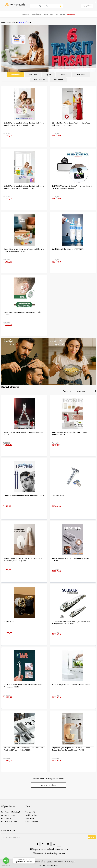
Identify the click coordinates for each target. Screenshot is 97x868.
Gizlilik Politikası (32, 815)
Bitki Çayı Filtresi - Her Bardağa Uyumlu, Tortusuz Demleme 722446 (70, 433)
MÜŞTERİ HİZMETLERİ (9, 822)
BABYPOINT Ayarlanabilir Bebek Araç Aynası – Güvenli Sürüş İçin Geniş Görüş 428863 (72, 187)
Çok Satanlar (39, 80)
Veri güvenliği (31, 812)
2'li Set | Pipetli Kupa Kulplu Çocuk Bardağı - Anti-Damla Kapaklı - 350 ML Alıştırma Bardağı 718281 (24, 187)
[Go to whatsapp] (6, 861)
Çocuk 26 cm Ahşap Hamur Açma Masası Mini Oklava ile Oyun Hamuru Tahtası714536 (24, 250)
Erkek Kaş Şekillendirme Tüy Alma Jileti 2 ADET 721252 (24, 495)
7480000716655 (58, 495)
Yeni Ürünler (58, 80)
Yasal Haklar (30, 818)
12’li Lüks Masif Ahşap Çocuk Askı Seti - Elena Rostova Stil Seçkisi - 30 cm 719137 (72, 124)
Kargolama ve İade (8, 815)
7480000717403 (10, 621)
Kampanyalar (6, 818)
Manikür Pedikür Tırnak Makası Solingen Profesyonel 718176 (23, 433)
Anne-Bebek (15, 75)
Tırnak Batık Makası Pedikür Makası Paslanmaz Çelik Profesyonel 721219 (23, 686)
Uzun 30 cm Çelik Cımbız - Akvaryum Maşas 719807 (71, 685)
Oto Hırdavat (81, 75)
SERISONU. (71, 14)
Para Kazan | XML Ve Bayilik (11, 812)
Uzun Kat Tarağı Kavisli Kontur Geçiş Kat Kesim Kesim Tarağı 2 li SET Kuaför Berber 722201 (23, 749)
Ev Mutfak (26, 14)
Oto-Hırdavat (60, 14)
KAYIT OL (92, 837)
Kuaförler (63, 75)
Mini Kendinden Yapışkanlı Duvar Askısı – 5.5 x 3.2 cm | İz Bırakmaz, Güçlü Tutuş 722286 (23, 560)
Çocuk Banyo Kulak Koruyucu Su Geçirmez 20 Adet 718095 (23, 313)
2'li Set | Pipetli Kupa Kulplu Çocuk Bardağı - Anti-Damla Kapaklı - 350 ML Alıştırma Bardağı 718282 (24, 124)
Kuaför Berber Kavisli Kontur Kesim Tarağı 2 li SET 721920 (71, 560)
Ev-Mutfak (33, 75)
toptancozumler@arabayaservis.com (49, 849)
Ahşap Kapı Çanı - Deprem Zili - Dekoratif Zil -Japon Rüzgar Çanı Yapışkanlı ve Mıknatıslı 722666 (71, 749)
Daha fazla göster (48, 785)
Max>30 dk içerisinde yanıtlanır (49, 853)
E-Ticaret (43, 865)
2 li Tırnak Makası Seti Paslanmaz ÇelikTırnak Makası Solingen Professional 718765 (71, 623)
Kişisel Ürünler (37, 14)
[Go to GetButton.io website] (6, 865)
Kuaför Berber (48, 14)
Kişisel (48, 75)
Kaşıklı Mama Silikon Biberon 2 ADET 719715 (68, 249)
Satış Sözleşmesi (32, 822)
